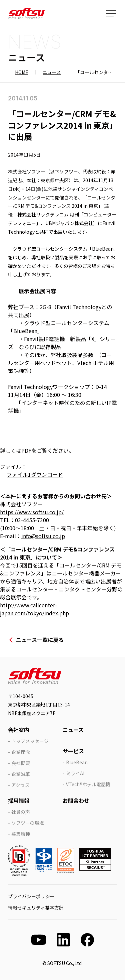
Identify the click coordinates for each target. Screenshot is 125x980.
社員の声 (21, 812)
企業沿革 (21, 774)
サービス (73, 751)
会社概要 (21, 763)
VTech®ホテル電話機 (88, 784)
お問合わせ (76, 800)
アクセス (20, 785)
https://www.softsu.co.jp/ (32, 512)
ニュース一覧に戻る (40, 640)
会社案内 (19, 730)
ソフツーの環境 (28, 823)
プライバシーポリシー (31, 896)
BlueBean (77, 762)
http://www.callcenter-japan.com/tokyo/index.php (34, 609)
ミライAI (75, 773)
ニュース (52, 72)
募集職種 (21, 834)
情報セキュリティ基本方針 (36, 908)
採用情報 (19, 800)
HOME (22, 72)
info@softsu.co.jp (43, 536)
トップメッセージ (30, 741)
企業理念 (21, 752)
